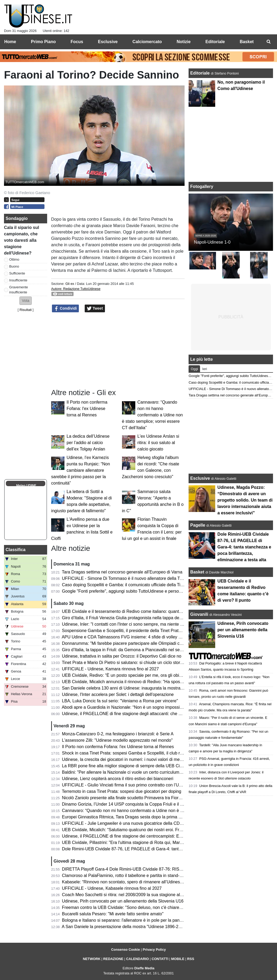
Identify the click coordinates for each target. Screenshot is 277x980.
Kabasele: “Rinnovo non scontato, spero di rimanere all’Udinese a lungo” (131, 882)
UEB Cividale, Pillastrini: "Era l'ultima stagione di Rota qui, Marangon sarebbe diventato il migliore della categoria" (169, 842)
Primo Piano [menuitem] (43, 42)
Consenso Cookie (125, 950)
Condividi (66, 309)
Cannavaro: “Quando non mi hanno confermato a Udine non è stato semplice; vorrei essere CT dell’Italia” (152, 415)
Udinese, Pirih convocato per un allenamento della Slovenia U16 (123, 901)
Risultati (26, 310)
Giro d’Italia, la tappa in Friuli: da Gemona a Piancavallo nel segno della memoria (138, 650)
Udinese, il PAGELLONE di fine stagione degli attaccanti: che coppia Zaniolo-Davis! (141, 714)
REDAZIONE (113, 959)
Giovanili (199, 614)
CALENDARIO (137, 959)
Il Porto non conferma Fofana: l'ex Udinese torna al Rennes (87, 409)
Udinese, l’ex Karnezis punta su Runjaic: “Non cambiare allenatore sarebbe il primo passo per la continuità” (81, 470)
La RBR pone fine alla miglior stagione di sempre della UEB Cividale (127, 766)
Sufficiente (17, 273)
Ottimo (14, 259)
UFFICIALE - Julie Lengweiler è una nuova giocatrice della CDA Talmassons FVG (139, 823)
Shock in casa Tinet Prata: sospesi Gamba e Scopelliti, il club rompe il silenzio (136, 753)
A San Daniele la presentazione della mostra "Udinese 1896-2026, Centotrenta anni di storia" (149, 927)
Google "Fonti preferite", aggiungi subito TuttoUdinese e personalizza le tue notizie (140, 591)
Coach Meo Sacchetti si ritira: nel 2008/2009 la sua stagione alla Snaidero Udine (138, 895)
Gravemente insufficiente (19, 290)
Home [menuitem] (10, 42)
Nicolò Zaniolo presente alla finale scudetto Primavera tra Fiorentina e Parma (135, 798)
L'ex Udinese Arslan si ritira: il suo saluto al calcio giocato (158, 443)
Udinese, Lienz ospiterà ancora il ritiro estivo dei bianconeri (118, 779)
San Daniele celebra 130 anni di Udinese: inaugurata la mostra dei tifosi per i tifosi (139, 688)
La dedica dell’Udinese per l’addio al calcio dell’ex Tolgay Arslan (88, 443)
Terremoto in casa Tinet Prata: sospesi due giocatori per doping (121, 791)
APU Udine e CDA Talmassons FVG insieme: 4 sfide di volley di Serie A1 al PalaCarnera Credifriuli (155, 637)
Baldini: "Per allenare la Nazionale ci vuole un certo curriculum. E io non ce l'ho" (137, 772)
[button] (26, 301)
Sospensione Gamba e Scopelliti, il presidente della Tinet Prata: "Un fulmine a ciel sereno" (147, 631)
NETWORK (92, 959)
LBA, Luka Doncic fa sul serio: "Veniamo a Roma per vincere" (120, 701)
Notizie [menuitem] (184, 42)
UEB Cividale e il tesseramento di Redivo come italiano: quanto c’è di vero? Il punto (141, 611)
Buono (14, 266)
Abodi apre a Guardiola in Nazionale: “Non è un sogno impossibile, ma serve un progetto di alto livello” (158, 707)
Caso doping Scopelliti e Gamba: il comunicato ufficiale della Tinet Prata (130, 585)
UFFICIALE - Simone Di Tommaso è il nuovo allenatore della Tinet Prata (130, 578)
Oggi (194, 369)
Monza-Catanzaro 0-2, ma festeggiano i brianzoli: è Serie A (118, 734)
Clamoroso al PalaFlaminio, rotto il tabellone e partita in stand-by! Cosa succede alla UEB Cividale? (156, 876)
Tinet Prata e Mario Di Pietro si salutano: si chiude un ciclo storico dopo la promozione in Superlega (156, 663)
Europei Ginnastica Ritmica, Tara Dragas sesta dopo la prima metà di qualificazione (141, 817)
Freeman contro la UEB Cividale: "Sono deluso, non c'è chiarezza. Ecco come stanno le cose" (151, 907)
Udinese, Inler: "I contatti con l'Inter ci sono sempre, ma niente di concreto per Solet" (141, 624)
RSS (191, 959)
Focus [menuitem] (77, 42)
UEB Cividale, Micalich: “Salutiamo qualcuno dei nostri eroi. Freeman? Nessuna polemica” (147, 830)
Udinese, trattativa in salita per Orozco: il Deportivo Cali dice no (122, 656)
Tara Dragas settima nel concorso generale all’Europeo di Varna (122, 572)
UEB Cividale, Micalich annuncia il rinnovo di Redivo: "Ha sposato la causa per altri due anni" (150, 682)
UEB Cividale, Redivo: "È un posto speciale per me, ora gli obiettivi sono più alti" (138, 675)
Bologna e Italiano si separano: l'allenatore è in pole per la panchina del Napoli (136, 920)
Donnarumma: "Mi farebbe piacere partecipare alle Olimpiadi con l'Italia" (130, 643)
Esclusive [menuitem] (108, 42)
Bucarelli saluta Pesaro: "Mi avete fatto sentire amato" (113, 914)
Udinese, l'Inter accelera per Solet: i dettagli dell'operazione (118, 694)
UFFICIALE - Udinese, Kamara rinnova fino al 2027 (111, 669)
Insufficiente (18, 280)
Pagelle (198, 525)
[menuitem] (268, 42)
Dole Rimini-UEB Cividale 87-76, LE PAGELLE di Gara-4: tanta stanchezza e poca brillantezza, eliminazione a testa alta (244, 547)
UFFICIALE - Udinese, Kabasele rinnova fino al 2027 (112, 888)
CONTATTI (160, 959)
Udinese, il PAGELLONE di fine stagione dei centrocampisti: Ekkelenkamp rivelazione (143, 836)
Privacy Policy (154, 950)
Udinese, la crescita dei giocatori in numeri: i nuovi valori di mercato (126, 759)
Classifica (16, 550)
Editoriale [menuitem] (215, 42)
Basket (197, 572)
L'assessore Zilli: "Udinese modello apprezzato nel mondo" (117, 740)
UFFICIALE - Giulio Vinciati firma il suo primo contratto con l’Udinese (127, 785)
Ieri (205, 369)
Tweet (95, 309)
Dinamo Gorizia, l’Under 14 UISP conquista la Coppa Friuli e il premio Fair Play (137, 804)
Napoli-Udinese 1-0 (212, 242)
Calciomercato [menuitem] (147, 42)
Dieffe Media (144, 968)
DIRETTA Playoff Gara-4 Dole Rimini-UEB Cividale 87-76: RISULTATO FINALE (137, 869)
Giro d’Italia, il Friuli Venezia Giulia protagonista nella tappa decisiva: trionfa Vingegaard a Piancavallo (158, 618)
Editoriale (200, 73)
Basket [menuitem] (247, 42)
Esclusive (200, 478)
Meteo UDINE (26, 486)
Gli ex (70, 284)
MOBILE (178, 959)
